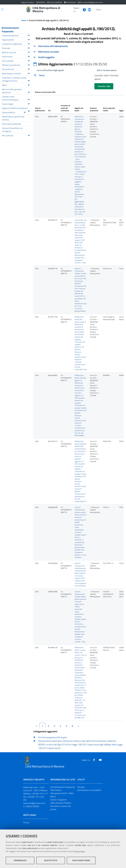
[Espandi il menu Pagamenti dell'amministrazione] (29, 111)
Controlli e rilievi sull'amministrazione (16, 98)
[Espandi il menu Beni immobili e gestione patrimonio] (29, 92)
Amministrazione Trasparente (10, 30)
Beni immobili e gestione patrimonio (16, 91)
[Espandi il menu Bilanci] (29, 85)
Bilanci (16, 85)
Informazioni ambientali (11, 124)
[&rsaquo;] (78, 726)
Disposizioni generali (16, 35)
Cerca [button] (42, 75)
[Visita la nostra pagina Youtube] (88, 9)
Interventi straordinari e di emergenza (12, 130)
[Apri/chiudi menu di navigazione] (2, 9)
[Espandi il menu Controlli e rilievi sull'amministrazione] (29, 99)
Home (24, 20)
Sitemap (81, 787)
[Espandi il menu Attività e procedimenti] (29, 65)
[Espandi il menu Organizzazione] (29, 39)
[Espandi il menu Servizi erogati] (29, 103)
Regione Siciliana (27, 2)
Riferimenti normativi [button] (49, 52)
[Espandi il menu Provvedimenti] (29, 69)
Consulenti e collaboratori (16, 44)
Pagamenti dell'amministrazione (16, 108)
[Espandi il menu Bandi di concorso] (29, 52)
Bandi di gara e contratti (16, 73)
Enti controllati (16, 61)
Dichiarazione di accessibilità (89, 790)
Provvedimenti (16, 69)
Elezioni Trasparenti (58, 800)
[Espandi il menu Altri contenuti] (29, 135)
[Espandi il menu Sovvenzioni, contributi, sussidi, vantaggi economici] (29, 80)
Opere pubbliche (14, 112)
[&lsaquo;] (36, 726)
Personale (16, 48)
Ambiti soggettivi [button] (46, 57)
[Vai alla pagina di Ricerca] (103, 10)
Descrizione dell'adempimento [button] (53, 46)
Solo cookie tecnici (81, 860)
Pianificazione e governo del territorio (13, 118)
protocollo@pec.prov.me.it (34, 803)
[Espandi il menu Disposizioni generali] (29, 35)
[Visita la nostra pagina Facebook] (83, 9)
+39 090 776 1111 (40, 794)
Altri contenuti (16, 135)
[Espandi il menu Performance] (29, 56)
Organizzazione (16, 39)
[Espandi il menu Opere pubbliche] (25, 112)
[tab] (79, 46)
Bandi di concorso (16, 52)
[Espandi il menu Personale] (29, 48)
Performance (16, 56)
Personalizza (20, 860)
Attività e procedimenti (16, 65)
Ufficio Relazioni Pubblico (61, 803)
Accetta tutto (51, 860)
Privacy (26, 822)
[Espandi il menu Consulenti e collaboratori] (29, 43)
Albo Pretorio (56, 790)
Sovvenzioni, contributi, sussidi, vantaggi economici (16, 79)
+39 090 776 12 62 (35, 797)
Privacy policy (80, 851)
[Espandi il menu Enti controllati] (29, 60)
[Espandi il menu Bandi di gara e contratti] (29, 73)
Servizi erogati (16, 104)
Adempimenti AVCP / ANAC (62, 793)
